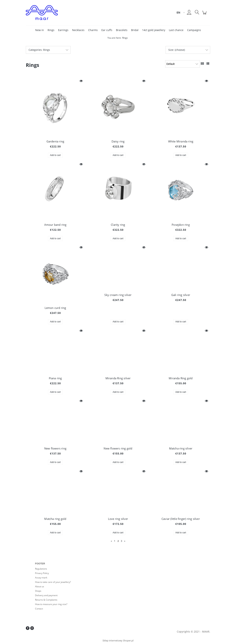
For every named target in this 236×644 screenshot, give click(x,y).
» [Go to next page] (125, 541)
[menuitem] (40, 30)
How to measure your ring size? (51, 604)
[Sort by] (183, 64)
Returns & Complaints (46, 600)
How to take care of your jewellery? (53, 582)
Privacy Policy (42, 573)
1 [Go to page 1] (115, 541)
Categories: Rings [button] (39, 50)
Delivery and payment (46, 595)
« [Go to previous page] (111, 541)
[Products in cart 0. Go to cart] (205, 15)
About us (40, 586)
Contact (39, 609)
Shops (38, 591)
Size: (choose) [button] (177, 50)
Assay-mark (41, 578)
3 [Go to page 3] (121, 541)
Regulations (41, 569)
